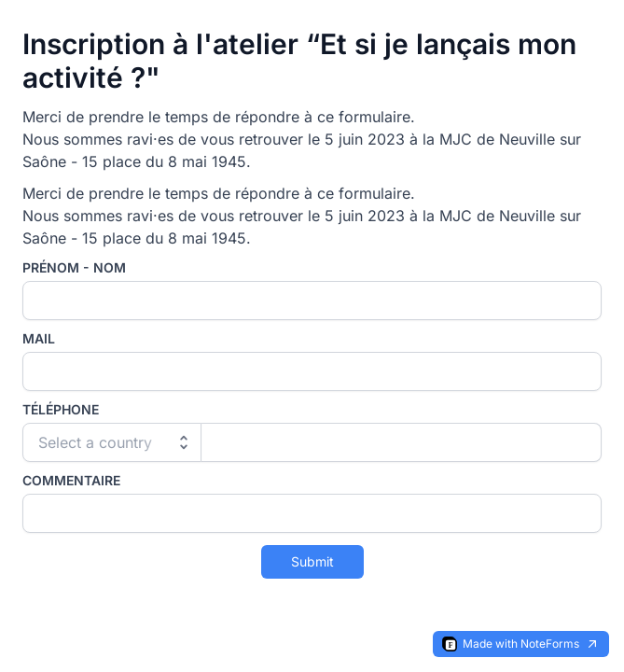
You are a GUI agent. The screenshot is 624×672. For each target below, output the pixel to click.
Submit (312, 561)
